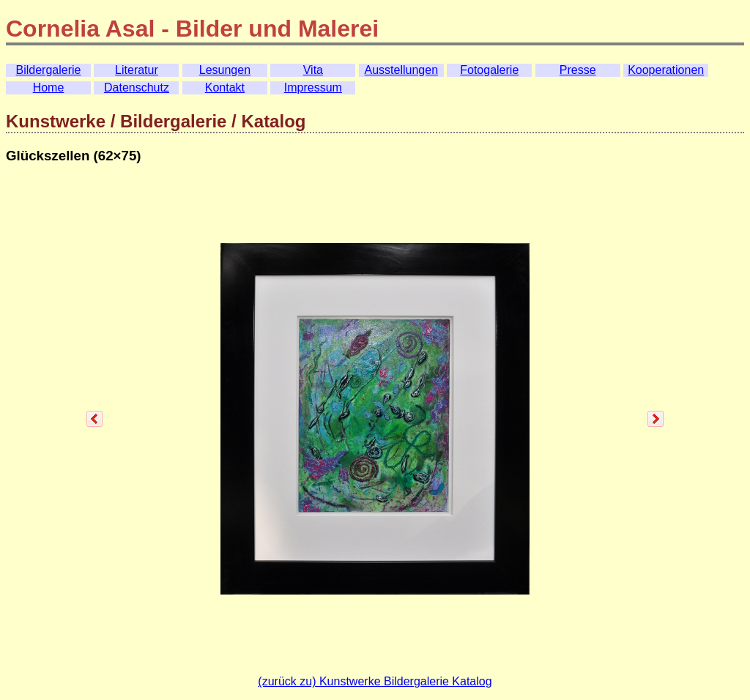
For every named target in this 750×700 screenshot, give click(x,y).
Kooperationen (666, 70)
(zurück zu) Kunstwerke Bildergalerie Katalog (375, 681)
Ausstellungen (402, 70)
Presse (578, 70)
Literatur (137, 70)
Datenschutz (137, 87)
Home (49, 87)
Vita (313, 70)
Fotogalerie (489, 70)
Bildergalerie (49, 70)
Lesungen (225, 70)
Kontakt (225, 87)
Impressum (313, 87)
